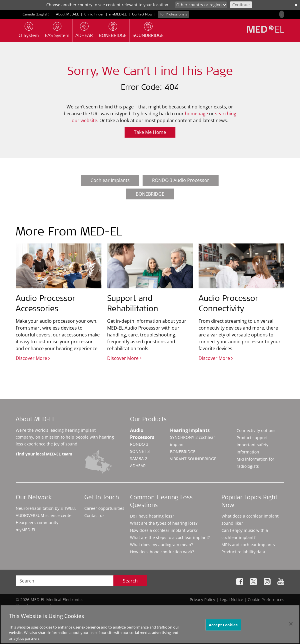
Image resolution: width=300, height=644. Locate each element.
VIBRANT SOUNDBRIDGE (193, 459)
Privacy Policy (202, 600)
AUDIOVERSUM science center (44, 515)
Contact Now (142, 14)
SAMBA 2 (139, 458)
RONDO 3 (139, 444)
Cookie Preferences (266, 600)
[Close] (291, 626)
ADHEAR (138, 466)
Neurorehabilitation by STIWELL (46, 508)
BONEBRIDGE (150, 194)
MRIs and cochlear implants (248, 545)
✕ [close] (296, 5)
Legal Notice (231, 600)
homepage (196, 114)
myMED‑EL (118, 14)
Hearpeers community (37, 523)
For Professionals (173, 14)
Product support (252, 438)
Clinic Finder (94, 14)
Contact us (94, 515)
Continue (241, 5)
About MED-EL (68, 14)
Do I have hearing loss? (152, 516)
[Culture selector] (201, 5)
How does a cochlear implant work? (164, 530)
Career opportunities (104, 508)
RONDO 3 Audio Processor (181, 180)
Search (130, 581)
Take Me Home (150, 132)
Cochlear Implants (110, 180)
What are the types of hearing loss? (164, 523)
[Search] (282, 14)
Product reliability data (243, 552)
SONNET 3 (140, 451)
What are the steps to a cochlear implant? (170, 537)
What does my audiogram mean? (161, 545)
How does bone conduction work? (162, 552)
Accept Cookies (223, 627)
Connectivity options (256, 430)
